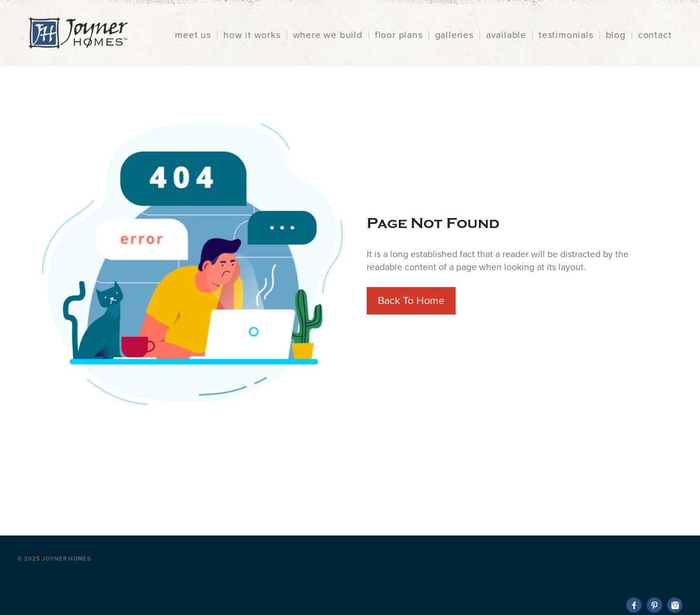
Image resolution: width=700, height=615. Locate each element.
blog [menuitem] (616, 35)
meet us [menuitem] (193, 35)
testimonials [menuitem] (566, 35)
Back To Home (411, 300)
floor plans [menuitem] (399, 35)
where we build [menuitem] (328, 35)
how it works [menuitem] (252, 35)
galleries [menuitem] (454, 35)
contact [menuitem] (655, 35)
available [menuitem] (506, 35)
